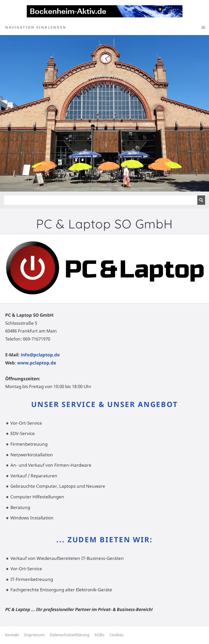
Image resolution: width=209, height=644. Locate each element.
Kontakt (12, 635)
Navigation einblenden (36, 27)
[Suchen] (101, 200)
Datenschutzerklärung (70, 635)
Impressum (34, 635)
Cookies (117, 635)
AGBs (99, 635)
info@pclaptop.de (40, 355)
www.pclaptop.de (37, 363)
